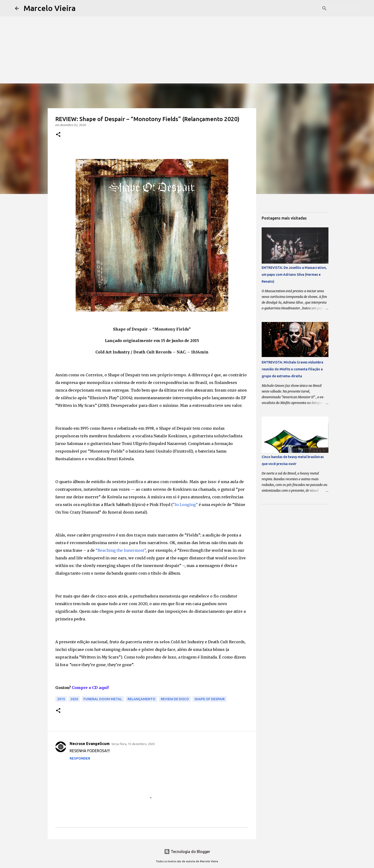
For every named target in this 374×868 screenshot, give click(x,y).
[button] (58, 135)
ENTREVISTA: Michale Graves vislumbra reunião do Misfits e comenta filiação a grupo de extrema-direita (292, 369)
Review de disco (175, 699)
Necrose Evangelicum (90, 744)
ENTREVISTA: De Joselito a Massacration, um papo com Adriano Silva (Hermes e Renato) (294, 275)
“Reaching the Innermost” (121, 550)
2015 (61, 699)
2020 (74, 699)
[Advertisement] (187, 33)
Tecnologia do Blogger (187, 852)
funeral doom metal (103, 699)
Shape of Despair (210, 699)
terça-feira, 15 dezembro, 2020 (133, 744)
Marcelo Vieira (50, 8)
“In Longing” (185, 505)
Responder (80, 758)
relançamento (141, 699)
